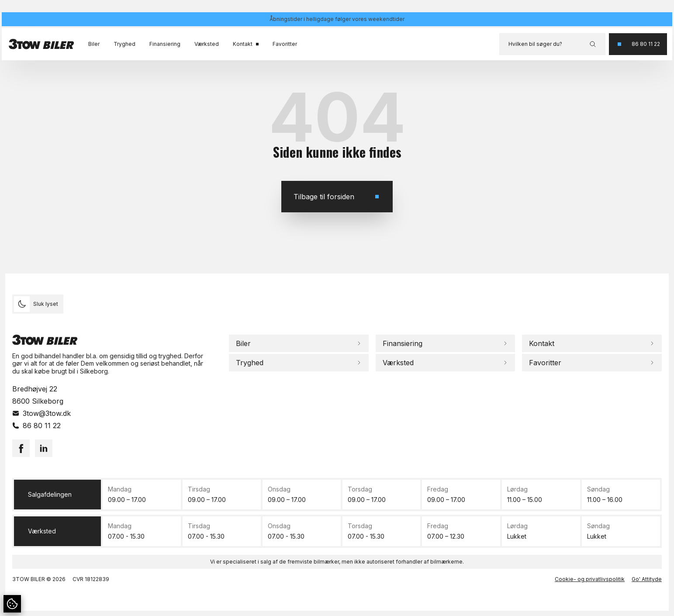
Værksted (207, 44)
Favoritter (285, 44)
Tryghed (124, 44)
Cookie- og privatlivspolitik (590, 579)
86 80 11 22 (42, 426)
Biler (94, 44)
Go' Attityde (647, 579)
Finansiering (165, 44)
